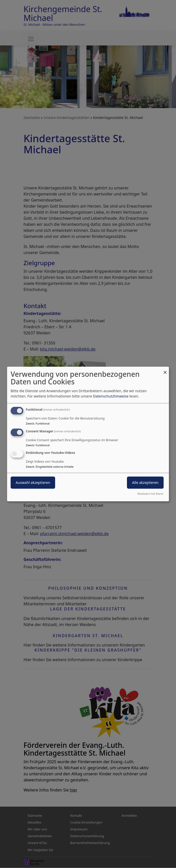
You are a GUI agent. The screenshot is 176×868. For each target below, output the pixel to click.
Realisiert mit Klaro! (150, 494)
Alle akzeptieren (145, 483)
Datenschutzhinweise (111, 396)
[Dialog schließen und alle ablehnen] (165, 370)
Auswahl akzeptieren (33, 483)
